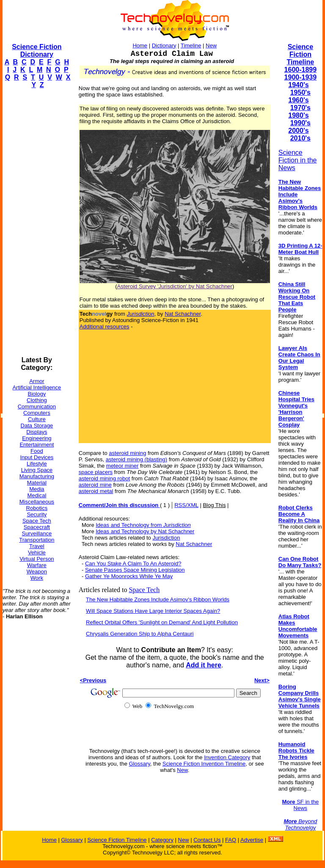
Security (37, 514)
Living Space (37, 470)
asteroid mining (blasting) (136, 459)
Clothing (37, 400)
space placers (96, 472)
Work (37, 578)
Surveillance (37, 533)
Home (140, 45)
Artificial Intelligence (37, 387)
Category (162, 840)
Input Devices (37, 457)
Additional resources (105, 327)
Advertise (252, 840)
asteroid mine (95, 485)
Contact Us (207, 840)
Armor (37, 381)
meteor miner (123, 466)
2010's (300, 138)
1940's (298, 85)
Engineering (37, 438)
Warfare (37, 565)
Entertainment (37, 445)
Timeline (191, 45)
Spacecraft (37, 527)
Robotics (37, 508)
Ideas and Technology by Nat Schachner (145, 531)
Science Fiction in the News (298, 160)
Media (37, 489)
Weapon (37, 572)
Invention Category (227, 757)
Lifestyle (37, 464)
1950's (300, 92)
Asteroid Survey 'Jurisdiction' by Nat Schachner (175, 286)
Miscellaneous (37, 502)
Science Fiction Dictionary (37, 51)
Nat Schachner (183, 314)
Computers (37, 413)
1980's (298, 115)
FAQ (231, 840)
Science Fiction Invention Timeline (204, 764)
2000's (298, 131)
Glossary (140, 764)
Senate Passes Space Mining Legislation (135, 570)
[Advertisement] (36, 223)
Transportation (37, 540)
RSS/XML (186, 505)
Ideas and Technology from (143, 525)
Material (37, 483)
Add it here (204, 665)
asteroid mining (127, 453)
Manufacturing (37, 476)
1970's (300, 108)
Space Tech (37, 521)
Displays (37, 432)
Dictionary (164, 45)
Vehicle (37, 552)
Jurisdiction (166, 538)
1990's (300, 123)
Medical (37, 495)
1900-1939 (301, 77)
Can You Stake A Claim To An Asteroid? (133, 564)
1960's (298, 100)
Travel (37, 546)
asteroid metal (96, 491)
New (211, 45)
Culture (37, 419)
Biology (37, 394)
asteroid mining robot (104, 478)
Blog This (214, 505)
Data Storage (37, 426)
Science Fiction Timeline (301, 54)
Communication (37, 406)
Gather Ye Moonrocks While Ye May (129, 576)
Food (37, 451)
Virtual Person (37, 559)
